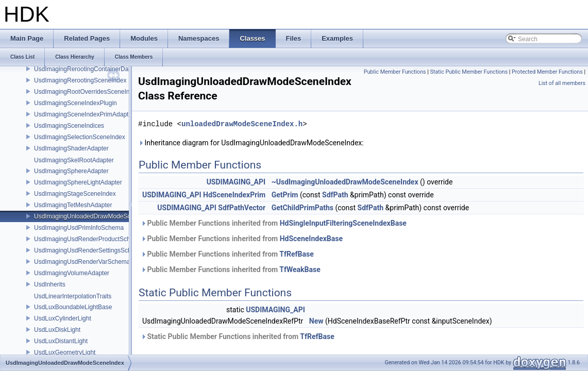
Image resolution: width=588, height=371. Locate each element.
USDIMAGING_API (236, 182)
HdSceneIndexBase (311, 239)
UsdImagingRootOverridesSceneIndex (87, 92)
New (316, 321)
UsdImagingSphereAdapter (71, 171)
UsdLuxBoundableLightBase (73, 307)
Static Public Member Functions (469, 72)
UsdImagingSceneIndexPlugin (75, 103)
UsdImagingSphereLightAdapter (78, 182)
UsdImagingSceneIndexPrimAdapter (84, 114)
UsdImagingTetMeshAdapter (73, 205)
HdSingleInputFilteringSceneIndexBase (343, 223)
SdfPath (335, 195)
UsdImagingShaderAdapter (71, 148)
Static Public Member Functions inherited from (238, 336)
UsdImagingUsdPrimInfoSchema (79, 228)
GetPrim (285, 195)
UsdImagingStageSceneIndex (75, 194)
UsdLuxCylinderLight (63, 318)
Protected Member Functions (547, 72)
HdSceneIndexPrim (234, 195)
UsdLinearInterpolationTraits (73, 296)
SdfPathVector (242, 208)
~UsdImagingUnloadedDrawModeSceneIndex (345, 182)
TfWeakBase (300, 269)
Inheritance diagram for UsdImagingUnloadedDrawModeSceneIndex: (251, 143)
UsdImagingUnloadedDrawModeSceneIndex (95, 216)
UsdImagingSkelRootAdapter (74, 160)
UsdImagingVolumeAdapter (72, 273)
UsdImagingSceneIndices (69, 126)
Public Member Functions (395, 72)
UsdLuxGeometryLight (65, 352)
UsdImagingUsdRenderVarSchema (82, 262)
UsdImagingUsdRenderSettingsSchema (89, 250)
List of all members (562, 83)
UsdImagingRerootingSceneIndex (80, 80)
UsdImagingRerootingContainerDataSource (94, 69)
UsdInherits (50, 284)
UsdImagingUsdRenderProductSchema (88, 239)
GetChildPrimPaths (303, 208)
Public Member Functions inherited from (274, 223)
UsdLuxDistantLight (61, 341)
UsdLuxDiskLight (57, 330)
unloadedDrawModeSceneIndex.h (242, 124)
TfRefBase (296, 254)
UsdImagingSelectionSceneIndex (80, 137)
